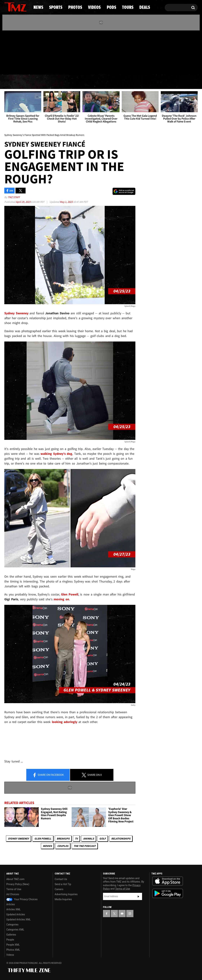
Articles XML (14, 909)
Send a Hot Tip (63, 884)
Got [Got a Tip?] (16, 67)
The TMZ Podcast (85, 846)
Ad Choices (13, 894)
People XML (13, 945)
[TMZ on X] (13, 52)
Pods (129, 82)
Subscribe (138, 896)
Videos (102, 82)
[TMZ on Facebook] (7, 52)
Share (48, 775)
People (10, 940)
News (13, 82)
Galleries (11, 935)
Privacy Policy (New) (18, 884)
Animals (89, 839)
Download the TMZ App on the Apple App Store (168, 881)
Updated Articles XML (18, 919)
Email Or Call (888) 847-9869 (46, 67)
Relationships (121, 839)
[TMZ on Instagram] (26, 52)
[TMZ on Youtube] (19, 52)
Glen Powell (43, 839)
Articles (11, 904)
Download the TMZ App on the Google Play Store (168, 893)
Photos (72, 82)
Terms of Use (14, 889)
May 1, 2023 (66, 202)
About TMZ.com (15, 879)
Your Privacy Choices (22, 899)
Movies (47, 846)
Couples (63, 846)
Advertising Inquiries (66, 894)
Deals (182, 82)
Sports (41, 82)
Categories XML (15, 930)
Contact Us (61, 879)
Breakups (63, 839)
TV (76, 839)
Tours (155, 82)
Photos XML (13, 950)
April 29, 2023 (23, 202)
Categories (12, 925)
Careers (59, 889)
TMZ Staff (14, 197)
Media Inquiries (63, 899)
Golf (103, 839)
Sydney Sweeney (18, 839)
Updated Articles (16, 914)
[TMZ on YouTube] (122, 914)
